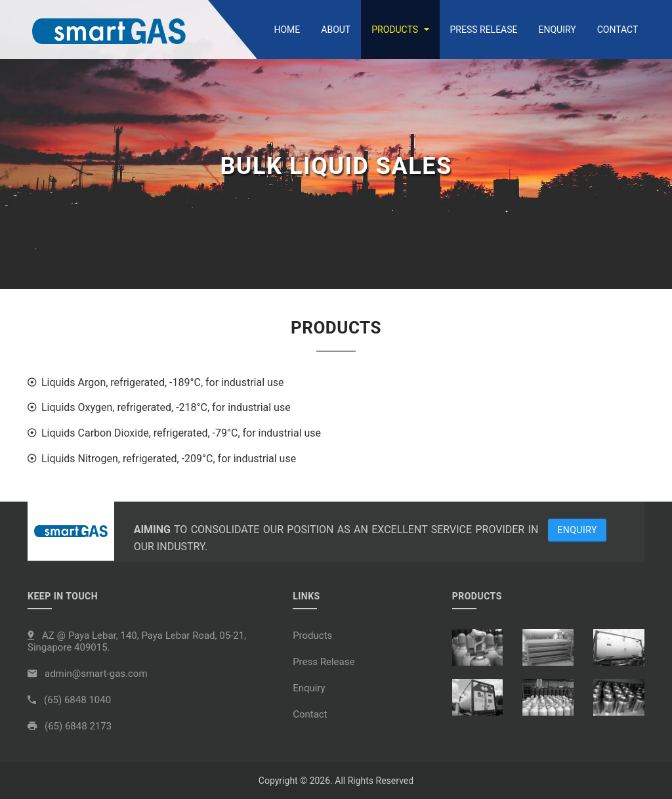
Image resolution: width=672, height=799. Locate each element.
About (336, 30)
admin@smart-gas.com (96, 674)
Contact (618, 30)
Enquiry (557, 30)
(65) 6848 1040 (77, 700)
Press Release (484, 30)
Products (400, 30)
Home (287, 30)
